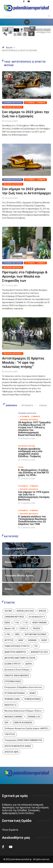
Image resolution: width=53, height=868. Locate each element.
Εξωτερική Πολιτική (27, 446)
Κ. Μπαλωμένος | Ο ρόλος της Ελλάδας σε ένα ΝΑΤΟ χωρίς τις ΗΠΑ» (33, 472)
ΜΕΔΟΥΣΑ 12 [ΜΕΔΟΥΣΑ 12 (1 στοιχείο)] (10, 705)
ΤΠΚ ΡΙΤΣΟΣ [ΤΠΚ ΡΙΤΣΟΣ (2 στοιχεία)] (10, 734)
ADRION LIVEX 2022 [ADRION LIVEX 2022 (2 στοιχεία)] (25, 611)
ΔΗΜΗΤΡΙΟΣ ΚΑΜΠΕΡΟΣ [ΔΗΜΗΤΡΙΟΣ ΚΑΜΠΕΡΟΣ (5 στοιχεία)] (15, 652)
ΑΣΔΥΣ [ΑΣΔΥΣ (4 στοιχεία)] (44, 640)
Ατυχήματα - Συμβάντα (35, 103)
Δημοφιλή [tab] (10, 406)
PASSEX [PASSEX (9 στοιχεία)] (37, 628)
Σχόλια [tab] (41, 406)
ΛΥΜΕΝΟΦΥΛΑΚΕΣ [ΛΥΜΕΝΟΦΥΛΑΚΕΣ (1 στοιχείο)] (33, 699)
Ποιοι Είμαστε (10, 830)
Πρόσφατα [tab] (26, 406)
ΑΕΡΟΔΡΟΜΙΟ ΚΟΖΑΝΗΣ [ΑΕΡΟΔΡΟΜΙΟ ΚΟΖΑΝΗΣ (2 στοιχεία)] (36, 634)
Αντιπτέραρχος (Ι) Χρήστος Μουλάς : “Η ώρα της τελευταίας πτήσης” (23, 363)
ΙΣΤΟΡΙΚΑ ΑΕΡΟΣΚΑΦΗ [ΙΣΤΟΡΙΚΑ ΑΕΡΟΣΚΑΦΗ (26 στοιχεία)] (15, 693)
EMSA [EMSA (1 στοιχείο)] (7, 623)
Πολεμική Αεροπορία (13, 103)
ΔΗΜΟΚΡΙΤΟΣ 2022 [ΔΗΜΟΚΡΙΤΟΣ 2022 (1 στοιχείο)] (39, 652)
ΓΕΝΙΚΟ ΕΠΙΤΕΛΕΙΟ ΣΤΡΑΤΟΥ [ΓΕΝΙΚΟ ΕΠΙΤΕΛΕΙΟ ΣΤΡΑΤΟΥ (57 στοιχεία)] (17, 646)
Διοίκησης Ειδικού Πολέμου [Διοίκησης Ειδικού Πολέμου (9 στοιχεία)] (17, 670)
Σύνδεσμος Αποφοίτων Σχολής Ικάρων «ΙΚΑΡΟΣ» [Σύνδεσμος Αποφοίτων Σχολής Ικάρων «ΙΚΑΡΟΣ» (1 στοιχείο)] (26, 728)
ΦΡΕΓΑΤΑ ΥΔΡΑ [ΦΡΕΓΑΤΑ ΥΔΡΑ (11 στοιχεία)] (11, 752)
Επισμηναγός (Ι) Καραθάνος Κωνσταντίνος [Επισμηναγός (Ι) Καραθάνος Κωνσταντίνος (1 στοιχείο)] (23, 687)
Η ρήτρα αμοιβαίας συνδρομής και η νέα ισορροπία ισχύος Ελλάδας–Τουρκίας (30, 452)
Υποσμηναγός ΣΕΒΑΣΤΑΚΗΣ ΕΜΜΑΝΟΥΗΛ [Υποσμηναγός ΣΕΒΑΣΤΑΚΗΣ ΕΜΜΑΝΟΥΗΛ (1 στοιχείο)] (23, 740)
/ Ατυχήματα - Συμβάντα (29, 417)
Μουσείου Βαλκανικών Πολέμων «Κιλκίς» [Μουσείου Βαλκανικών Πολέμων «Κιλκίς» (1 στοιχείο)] (23, 711)
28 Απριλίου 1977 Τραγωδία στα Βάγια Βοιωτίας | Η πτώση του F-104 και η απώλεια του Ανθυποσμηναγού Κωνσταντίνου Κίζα (34, 429)
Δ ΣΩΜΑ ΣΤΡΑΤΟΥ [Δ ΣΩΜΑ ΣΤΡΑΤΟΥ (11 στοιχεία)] (13, 664)
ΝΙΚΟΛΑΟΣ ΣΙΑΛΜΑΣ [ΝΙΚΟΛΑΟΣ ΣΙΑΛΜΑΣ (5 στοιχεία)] (14, 717)
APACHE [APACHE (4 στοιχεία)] (42, 611)
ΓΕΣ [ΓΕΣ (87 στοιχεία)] (36, 646)
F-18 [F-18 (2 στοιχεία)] (26, 623)
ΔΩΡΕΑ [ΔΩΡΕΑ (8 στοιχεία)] (29, 664)
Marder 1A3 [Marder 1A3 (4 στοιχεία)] (10, 628)
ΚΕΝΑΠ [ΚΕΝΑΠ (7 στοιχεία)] (33, 693)
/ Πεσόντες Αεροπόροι (28, 420)
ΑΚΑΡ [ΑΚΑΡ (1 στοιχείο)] (21, 640)
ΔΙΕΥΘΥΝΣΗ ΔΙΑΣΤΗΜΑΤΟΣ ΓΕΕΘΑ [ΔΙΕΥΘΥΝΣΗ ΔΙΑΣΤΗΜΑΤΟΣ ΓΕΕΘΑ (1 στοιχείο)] (20, 658)
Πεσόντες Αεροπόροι (13, 107)
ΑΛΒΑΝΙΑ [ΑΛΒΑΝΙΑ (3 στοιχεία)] (32, 640)
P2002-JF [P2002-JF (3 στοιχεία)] (24, 628)
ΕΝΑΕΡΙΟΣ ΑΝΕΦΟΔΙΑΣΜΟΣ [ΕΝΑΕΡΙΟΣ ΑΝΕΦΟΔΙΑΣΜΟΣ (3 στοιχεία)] (17, 676)
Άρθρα (21, 467)
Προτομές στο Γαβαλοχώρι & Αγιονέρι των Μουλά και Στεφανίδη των (25, 276)
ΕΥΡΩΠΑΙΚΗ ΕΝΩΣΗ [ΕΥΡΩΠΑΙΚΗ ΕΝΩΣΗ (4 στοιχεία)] (13, 681)
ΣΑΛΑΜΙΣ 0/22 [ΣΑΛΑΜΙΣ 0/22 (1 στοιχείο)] (34, 717)
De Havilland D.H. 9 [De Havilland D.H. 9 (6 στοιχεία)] (37, 617)
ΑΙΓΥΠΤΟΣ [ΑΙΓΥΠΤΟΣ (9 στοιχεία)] (9, 640)
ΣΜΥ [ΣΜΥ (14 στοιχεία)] (6, 723)
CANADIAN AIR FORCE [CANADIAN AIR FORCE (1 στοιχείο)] (14, 617)
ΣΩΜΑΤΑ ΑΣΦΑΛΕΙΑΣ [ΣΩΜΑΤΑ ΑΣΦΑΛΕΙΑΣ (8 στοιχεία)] (23, 723)
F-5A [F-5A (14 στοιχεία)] (17, 623)
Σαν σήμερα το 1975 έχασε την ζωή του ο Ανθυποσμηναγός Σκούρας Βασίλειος (34, 496)
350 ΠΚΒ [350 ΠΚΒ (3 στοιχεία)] (8, 611)
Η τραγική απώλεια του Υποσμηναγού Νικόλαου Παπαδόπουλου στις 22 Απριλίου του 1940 (32, 520)
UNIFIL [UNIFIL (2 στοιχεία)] (17, 634)
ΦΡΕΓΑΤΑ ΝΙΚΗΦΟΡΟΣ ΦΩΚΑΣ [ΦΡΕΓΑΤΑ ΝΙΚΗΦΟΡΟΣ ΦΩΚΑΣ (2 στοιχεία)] (18, 746)
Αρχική (9, 47)
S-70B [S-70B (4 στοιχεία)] (7, 634)
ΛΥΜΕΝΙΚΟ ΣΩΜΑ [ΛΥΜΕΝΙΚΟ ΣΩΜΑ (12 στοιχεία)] (12, 699)
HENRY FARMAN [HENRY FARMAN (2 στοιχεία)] (39, 623)
